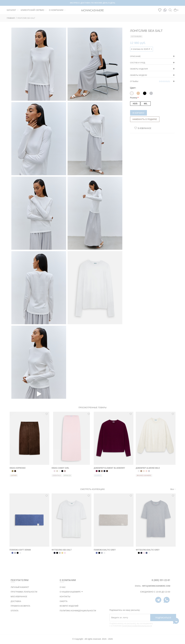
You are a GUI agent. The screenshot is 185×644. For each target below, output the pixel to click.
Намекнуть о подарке (145, 119)
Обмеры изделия (139, 69)
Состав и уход (138, 63)
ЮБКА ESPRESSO (18, 468)
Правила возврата (20, 606)
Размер (134, 98)
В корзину (138, 113)
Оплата (15, 611)
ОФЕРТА (64, 601)
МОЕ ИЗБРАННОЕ (19, 597)
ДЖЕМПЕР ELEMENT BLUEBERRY (109, 468)
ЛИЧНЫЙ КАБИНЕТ (20, 587)
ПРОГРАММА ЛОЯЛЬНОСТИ (24, 592)
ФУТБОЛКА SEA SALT (62, 550)
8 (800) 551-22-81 (161, 580)
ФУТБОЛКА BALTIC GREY (148, 550)
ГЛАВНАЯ (11, 18)
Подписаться (163, 618)
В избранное (145, 128)
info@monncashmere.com (156, 586)
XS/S (135, 104)
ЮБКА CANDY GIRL (60, 468)
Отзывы (150, 81)
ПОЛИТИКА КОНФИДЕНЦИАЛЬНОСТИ (78, 611)
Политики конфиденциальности (137, 626)
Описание (135, 56)
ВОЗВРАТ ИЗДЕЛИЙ (69, 606)
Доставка (16, 601)
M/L (146, 104)
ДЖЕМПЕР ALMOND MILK (148, 468)
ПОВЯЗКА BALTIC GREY (105, 550)
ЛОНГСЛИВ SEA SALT (26, 18)
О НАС (63, 587)
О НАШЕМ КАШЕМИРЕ (70, 592)
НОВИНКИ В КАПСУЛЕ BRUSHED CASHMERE (92, 3)
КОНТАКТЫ (65, 597)
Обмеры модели (139, 75)
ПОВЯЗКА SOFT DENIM (20, 550)
